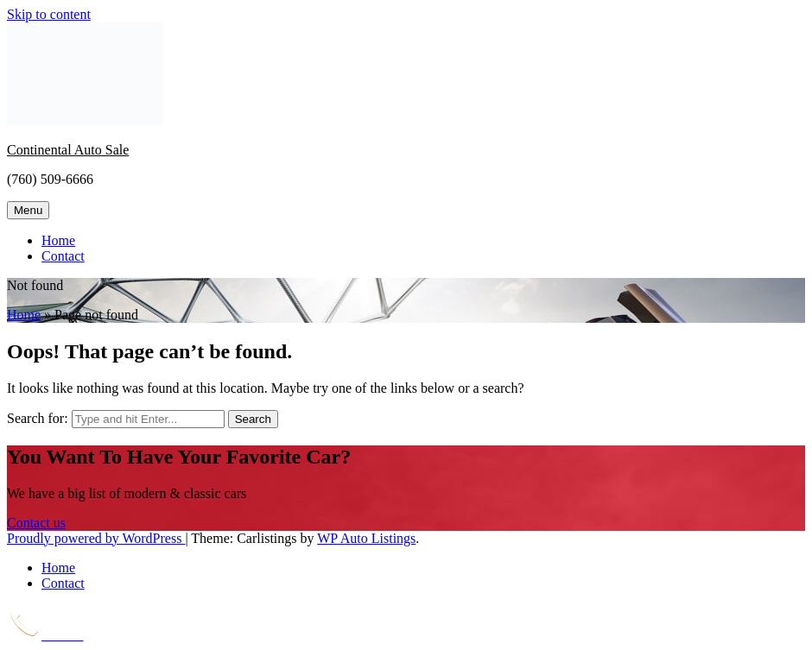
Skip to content (49, 14)
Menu (28, 210)
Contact (63, 256)
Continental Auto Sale (68, 150)
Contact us (36, 523)
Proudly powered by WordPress (96, 538)
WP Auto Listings (366, 538)
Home (58, 240)
